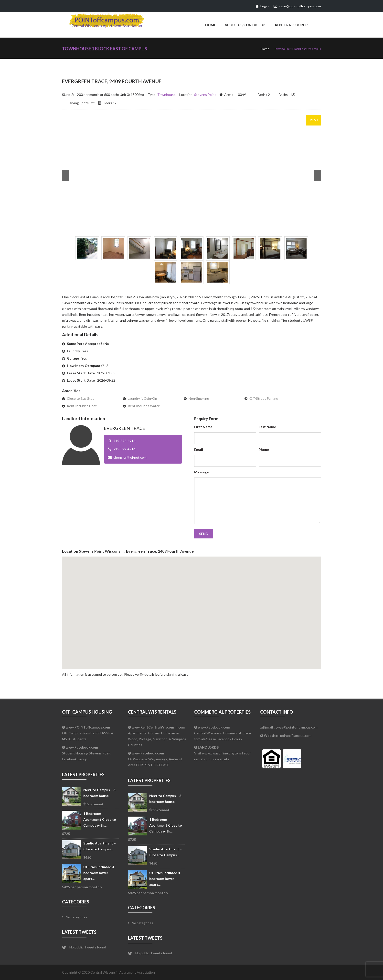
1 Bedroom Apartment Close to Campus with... (100, 819)
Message (201, 472)
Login (262, 6)
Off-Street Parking (264, 398)
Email (199, 449)
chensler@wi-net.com (130, 457)
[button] (191, 608)
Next (317, 175)
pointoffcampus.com (296, 735)
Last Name (267, 427)
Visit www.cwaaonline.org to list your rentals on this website (223, 753)
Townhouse (166, 94)
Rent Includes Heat (82, 405)
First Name (203, 427)
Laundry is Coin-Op (142, 398)
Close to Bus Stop (81, 398)
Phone (264, 449)
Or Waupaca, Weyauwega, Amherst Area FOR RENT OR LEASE (155, 759)
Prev (66, 175)
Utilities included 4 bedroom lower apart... (99, 872)
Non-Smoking (199, 398)
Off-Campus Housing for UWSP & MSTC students (88, 733)
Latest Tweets (79, 932)
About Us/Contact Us (245, 25)
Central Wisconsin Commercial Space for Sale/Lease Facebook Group (223, 733)
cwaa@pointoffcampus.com (297, 727)
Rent (314, 120)
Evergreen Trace (124, 428)
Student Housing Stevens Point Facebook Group (86, 753)
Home (211, 25)
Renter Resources (292, 25)
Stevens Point (205, 94)
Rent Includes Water (144, 405)
